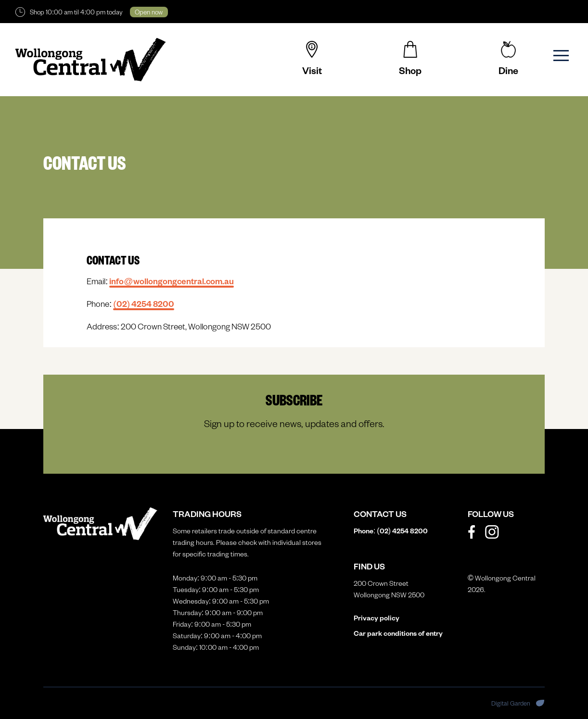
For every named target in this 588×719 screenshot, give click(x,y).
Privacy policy (377, 618)
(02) (144, 303)
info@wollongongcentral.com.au (171, 281)
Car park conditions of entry (398, 633)
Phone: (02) (391, 531)
